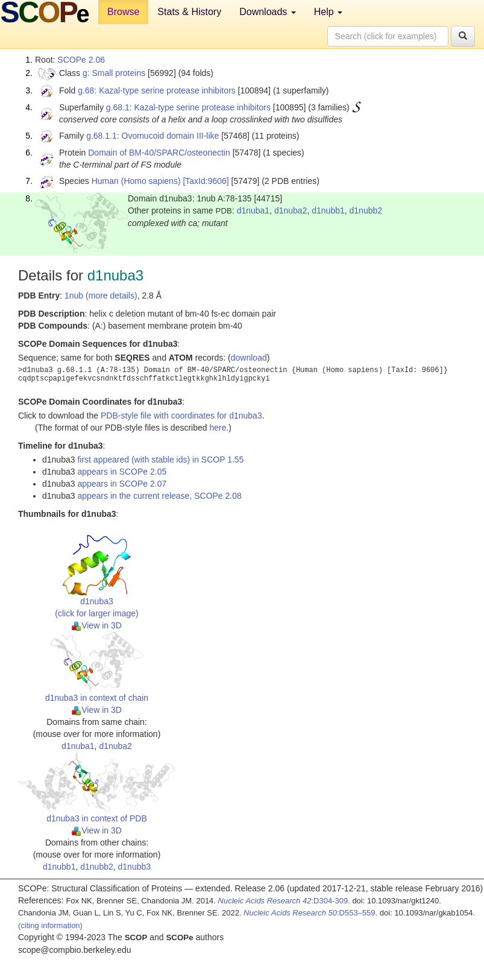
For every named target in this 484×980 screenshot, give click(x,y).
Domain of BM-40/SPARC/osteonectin (159, 153)
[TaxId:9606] (206, 181)
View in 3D (97, 625)
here (218, 428)
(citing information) (50, 925)
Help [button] (328, 12)
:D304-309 (283, 901)
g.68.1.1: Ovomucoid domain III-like (152, 136)
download (249, 358)
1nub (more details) (101, 296)
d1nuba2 (291, 210)
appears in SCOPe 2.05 (122, 472)
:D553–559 (310, 913)
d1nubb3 (135, 867)
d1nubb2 (366, 210)
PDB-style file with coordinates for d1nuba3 (181, 416)
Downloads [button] (268, 12)
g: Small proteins (114, 73)
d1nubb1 (328, 210)
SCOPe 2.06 (81, 60)
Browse (123, 12)
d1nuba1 (253, 210)
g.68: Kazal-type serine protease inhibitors (156, 90)
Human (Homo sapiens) (136, 181)
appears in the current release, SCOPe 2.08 (159, 496)
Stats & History (189, 12)
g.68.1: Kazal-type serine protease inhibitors (188, 107)
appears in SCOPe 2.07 (122, 484)
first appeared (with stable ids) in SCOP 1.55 (160, 460)
